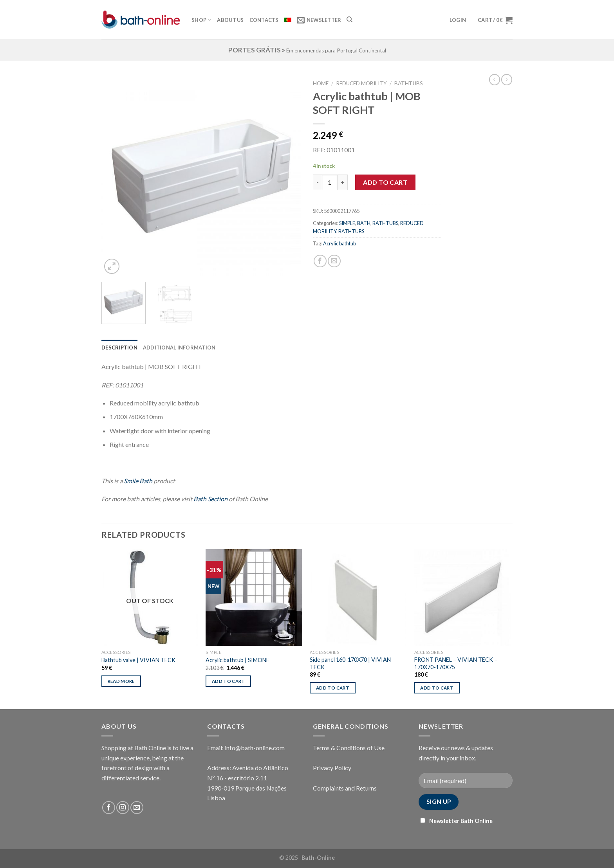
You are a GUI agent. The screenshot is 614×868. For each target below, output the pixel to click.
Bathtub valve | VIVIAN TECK (138, 660)
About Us (230, 20)
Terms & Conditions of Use (349, 748)
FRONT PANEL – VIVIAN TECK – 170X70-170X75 (456, 663)
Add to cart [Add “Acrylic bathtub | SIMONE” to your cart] (228, 681)
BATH (364, 223)
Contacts (264, 20)
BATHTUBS (409, 83)
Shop (201, 20)
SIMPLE (347, 223)
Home (321, 83)
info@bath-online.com (255, 748)
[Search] (349, 20)
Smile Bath (138, 481)
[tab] (119, 348)
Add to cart (385, 182)
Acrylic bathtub (340, 243)
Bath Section (210, 499)
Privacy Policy (332, 768)
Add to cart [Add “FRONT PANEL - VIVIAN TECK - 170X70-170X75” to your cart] (437, 688)
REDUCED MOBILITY (361, 83)
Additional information (179, 348)
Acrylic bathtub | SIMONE (237, 660)
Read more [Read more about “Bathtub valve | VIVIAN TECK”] (121, 681)
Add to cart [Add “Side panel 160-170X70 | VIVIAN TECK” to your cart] (333, 688)
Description (119, 348)
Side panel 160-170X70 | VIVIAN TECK (350, 663)
